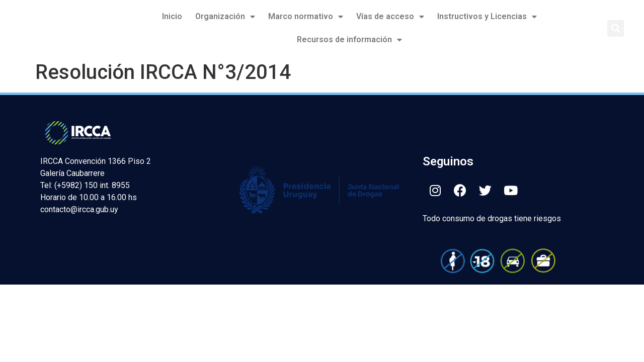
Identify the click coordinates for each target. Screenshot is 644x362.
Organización (225, 17)
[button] (616, 28)
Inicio (172, 16)
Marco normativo (306, 17)
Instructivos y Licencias (487, 17)
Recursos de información (349, 40)
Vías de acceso (390, 17)
